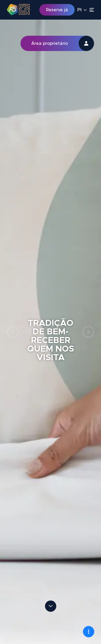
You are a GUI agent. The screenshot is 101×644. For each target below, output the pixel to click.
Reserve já (57, 10)
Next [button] (88, 332)
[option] (50, 332)
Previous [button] (13, 332)
